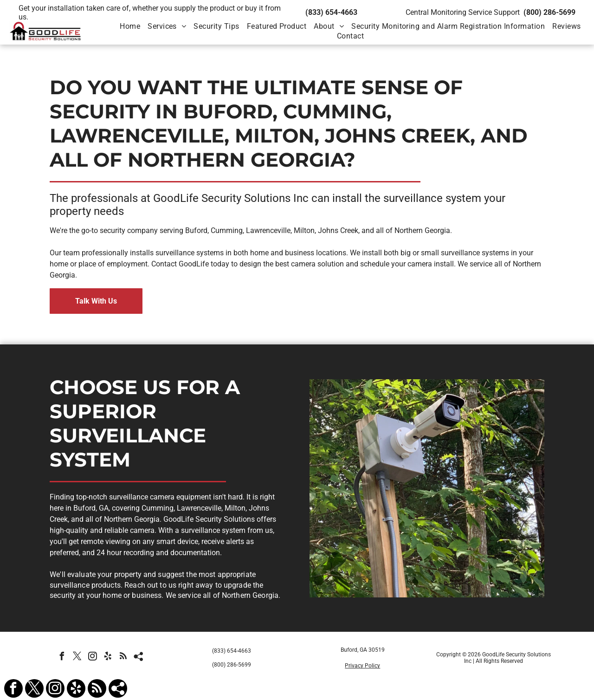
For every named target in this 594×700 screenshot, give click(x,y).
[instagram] (93, 658)
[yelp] (108, 658)
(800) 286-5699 (549, 12)
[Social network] (139, 658)
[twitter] (77, 658)
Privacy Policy (362, 666)
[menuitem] (130, 26)
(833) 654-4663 (331, 12)
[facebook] (62, 658)
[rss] (123, 658)
